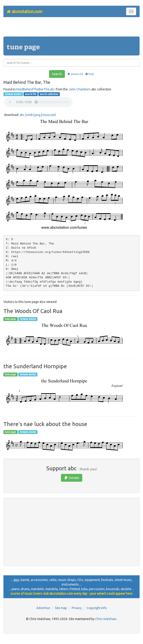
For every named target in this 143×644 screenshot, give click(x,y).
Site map (61, 608)
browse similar (13, 94)
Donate (72, 478)
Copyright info (97, 608)
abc (22, 115)
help (89, 74)
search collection (49, 94)
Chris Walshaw (106, 619)
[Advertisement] (71, 29)
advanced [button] (75, 74)
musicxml (49, 115)
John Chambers (80, 89)
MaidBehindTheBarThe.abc (36, 89)
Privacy (77, 608)
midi (30, 115)
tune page (10, 319)
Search (57, 74)
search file (31, 94)
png (38, 115)
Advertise (43, 608)
